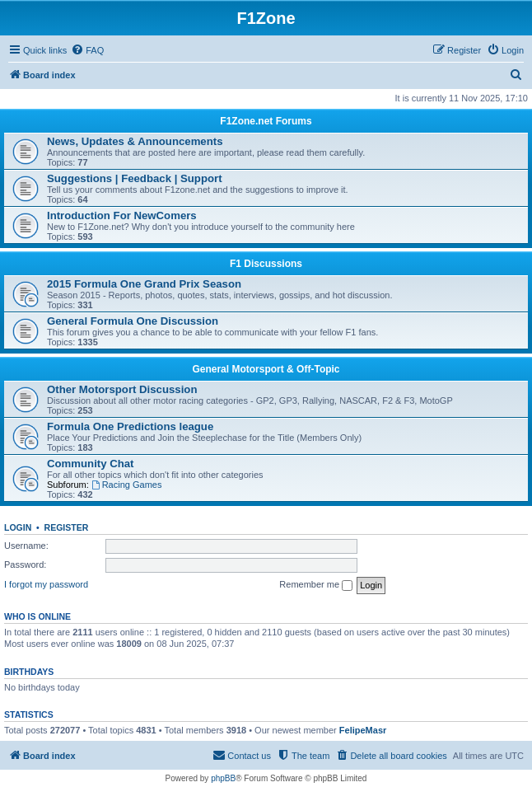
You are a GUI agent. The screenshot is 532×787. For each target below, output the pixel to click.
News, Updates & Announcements (135, 141)
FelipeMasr (363, 730)
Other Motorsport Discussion (122, 389)
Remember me (316, 585)
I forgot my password (46, 584)
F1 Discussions (266, 264)
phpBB (223, 778)
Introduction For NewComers (122, 215)
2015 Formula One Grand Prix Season (144, 284)
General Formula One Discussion (133, 321)
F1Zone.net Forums (266, 121)
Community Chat (91, 464)
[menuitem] (87, 50)
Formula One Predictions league (130, 426)
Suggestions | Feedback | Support (135, 178)
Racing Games (127, 485)
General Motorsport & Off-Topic (266, 369)
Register (67, 527)
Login (18, 527)
